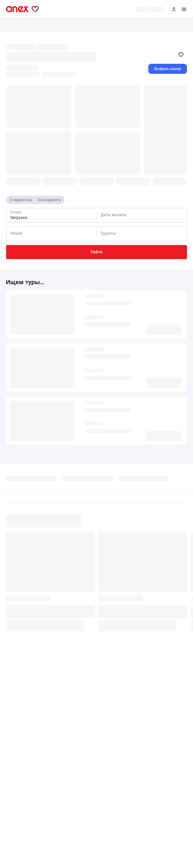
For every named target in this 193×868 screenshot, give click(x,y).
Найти (96, 252)
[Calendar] (142, 215)
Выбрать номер (168, 69)
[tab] (34, 480)
